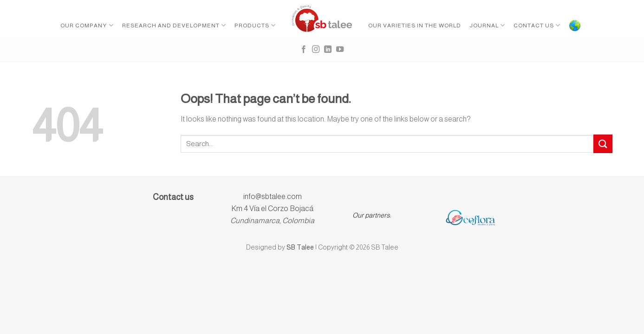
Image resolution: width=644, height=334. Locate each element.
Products (255, 25)
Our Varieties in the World (415, 26)
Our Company (87, 25)
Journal (487, 25)
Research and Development (174, 25)
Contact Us (537, 25)
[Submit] (603, 144)
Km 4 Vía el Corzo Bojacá (272, 209)
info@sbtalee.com (273, 196)
